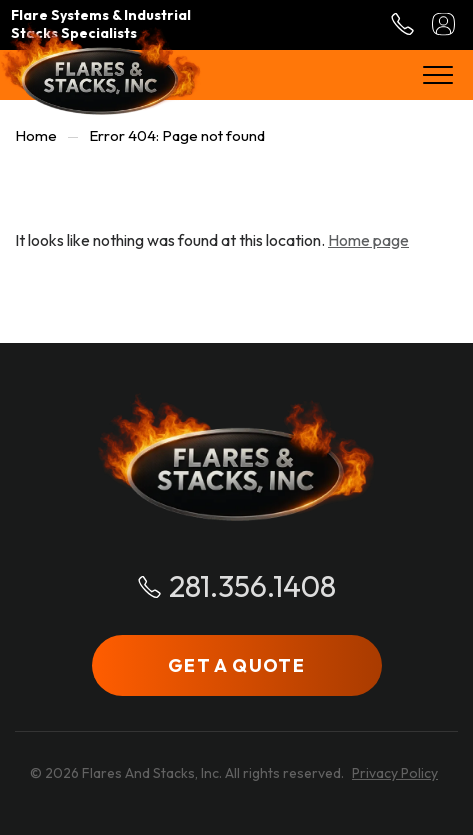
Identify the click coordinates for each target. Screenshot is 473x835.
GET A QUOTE (236, 665)
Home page (368, 240)
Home (36, 135)
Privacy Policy (395, 773)
